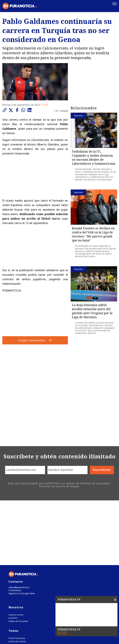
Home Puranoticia (17, 574)
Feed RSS (13, 554)
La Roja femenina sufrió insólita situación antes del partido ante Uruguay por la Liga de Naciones (92, 311)
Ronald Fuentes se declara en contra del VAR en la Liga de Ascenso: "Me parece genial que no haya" (93, 234)
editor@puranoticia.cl (18, 523)
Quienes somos (16, 551)
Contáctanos (14, 526)
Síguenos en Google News (21, 529)
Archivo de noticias (17, 577)
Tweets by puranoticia (22, 587)
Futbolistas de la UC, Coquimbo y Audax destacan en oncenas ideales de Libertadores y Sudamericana (94, 157)
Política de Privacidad (18, 557)
